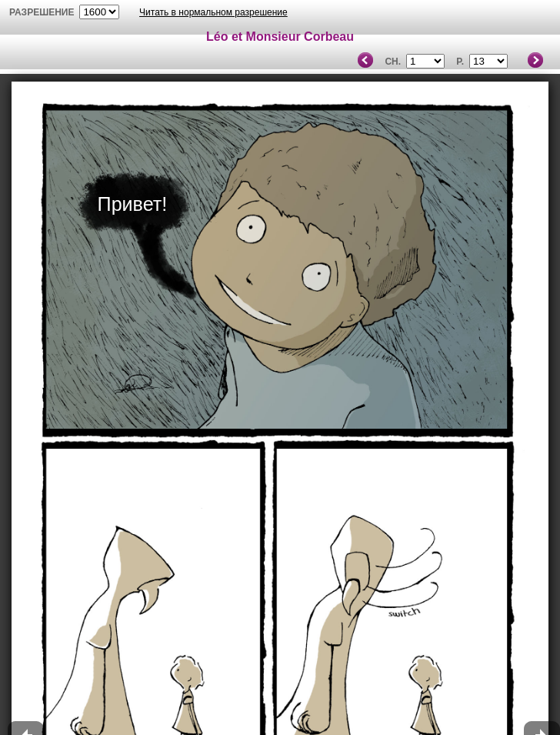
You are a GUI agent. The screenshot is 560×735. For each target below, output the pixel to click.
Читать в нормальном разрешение (213, 12)
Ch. (393, 62)
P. (460, 62)
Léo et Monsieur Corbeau (280, 37)
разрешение (42, 12)
